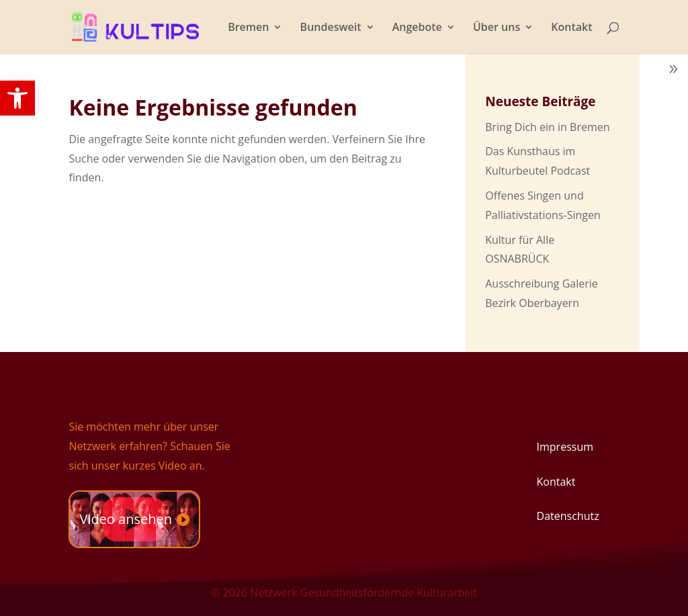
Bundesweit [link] (331, 28)
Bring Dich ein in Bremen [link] (547, 127)
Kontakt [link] (571, 28)
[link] (17, 98)
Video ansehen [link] (126, 519)
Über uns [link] (497, 28)
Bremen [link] (248, 28)
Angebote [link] (417, 28)
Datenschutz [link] (568, 516)
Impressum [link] (565, 447)
